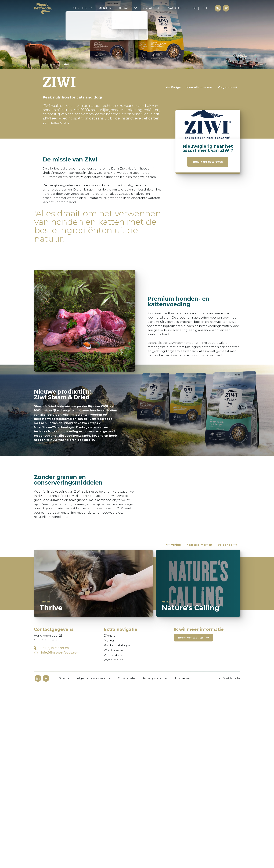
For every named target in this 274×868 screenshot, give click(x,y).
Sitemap (65, 678)
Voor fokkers (113, 655)
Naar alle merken (199, 87)
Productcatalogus (117, 645)
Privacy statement (156, 678)
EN (211, 8)
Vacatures (187, 8)
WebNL (229, 678)
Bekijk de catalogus (208, 162)
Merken (114, 8)
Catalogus (162, 8)
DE (218, 8)
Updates (137, 8)
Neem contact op (194, 638)
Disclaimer (183, 678)
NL (205, 8)
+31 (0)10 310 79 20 (51, 648)
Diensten (91, 8)
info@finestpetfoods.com (57, 653)
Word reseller (114, 650)
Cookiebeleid (128, 678)
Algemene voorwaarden (95, 678)
